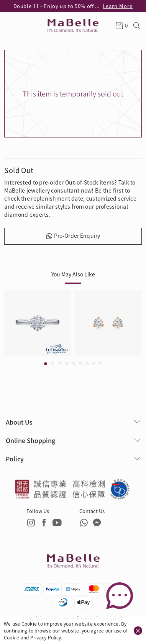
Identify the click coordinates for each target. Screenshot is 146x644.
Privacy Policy (46, 637)
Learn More (118, 6)
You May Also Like (73, 274)
